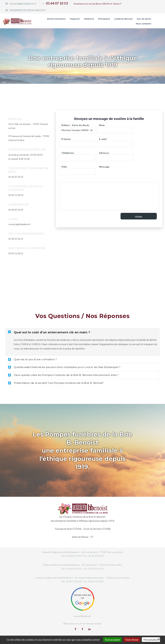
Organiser (75, 19)
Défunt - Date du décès (75, 124)
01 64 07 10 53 (57, 3)
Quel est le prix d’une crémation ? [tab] (32, 359)
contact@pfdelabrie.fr (23, 3)
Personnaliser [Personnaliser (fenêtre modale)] (151, 640)
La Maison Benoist (123, 19)
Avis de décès (144, 19)
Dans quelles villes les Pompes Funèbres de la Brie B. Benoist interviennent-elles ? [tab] (63, 375)
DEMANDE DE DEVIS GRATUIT (28, 10)
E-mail (103, 138)
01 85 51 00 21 (16, 253)
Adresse (104, 152)
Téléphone (68, 152)
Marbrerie (89, 19)
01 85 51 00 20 (16, 195)
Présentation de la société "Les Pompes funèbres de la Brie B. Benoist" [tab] (56, 383)
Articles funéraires (56, 19)
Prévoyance (104, 19)
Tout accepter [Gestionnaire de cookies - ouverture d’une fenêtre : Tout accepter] (112, 640)
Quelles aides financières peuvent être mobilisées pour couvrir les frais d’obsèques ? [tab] (64, 367)
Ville (64, 166)
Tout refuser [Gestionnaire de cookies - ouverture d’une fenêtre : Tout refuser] (132, 640)
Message (104, 166)
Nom (102, 124)
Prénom (66, 138)
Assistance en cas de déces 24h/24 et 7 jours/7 (97, 4)
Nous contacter (143, 24)
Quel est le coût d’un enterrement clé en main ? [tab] (49, 332)
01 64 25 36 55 (16, 239)
